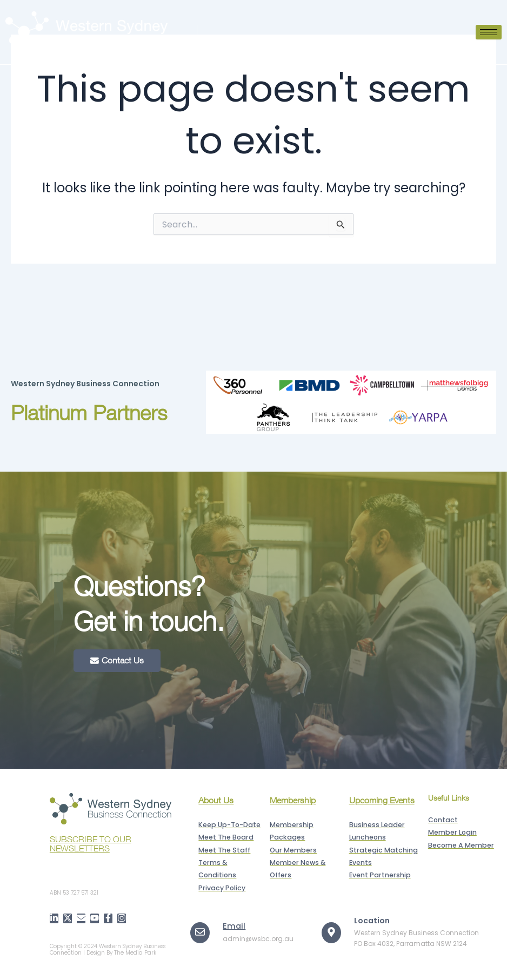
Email (233, 924)
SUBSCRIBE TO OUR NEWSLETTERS (91, 843)
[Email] (200, 931)
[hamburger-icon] (489, 32)
